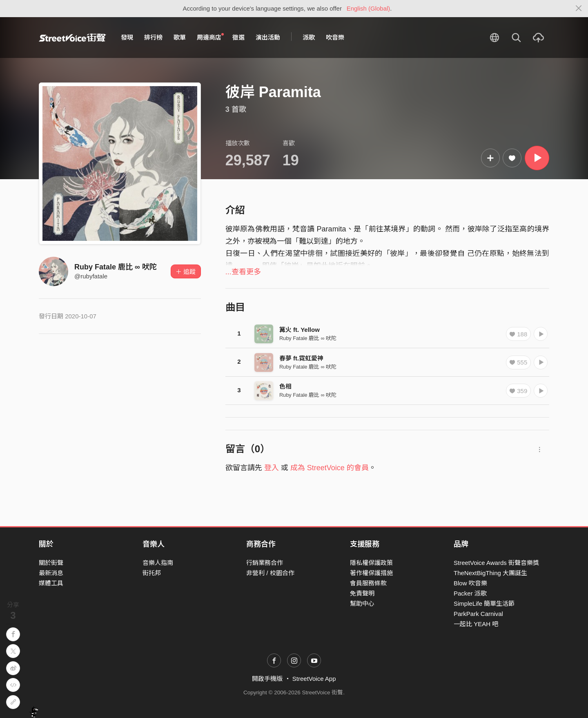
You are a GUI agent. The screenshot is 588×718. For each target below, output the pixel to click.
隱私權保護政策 (371, 563)
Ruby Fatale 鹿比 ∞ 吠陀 (116, 267)
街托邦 (152, 573)
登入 (272, 468)
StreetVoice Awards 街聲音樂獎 (496, 563)
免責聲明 (362, 593)
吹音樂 (335, 37)
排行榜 (153, 37)
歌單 (180, 37)
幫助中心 (362, 604)
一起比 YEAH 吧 (476, 624)
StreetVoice (72, 38)
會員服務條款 (368, 583)
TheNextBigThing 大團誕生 (490, 573)
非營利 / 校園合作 (270, 573)
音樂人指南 (158, 563)
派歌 (309, 37)
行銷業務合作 (265, 563)
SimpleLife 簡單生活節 (484, 604)
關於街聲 (51, 563)
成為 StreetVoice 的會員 (330, 468)
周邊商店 (210, 37)
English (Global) (369, 8)
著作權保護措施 (371, 573)
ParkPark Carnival (478, 614)
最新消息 (51, 573)
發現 (127, 37)
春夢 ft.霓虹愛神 (301, 358)
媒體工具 (51, 583)
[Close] (579, 9)
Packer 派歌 (470, 593)
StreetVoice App (314, 679)
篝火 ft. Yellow (300, 330)
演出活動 (268, 37)
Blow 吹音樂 (470, 583)
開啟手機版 (267, 679)
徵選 (238, 37)
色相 (285, 386)
